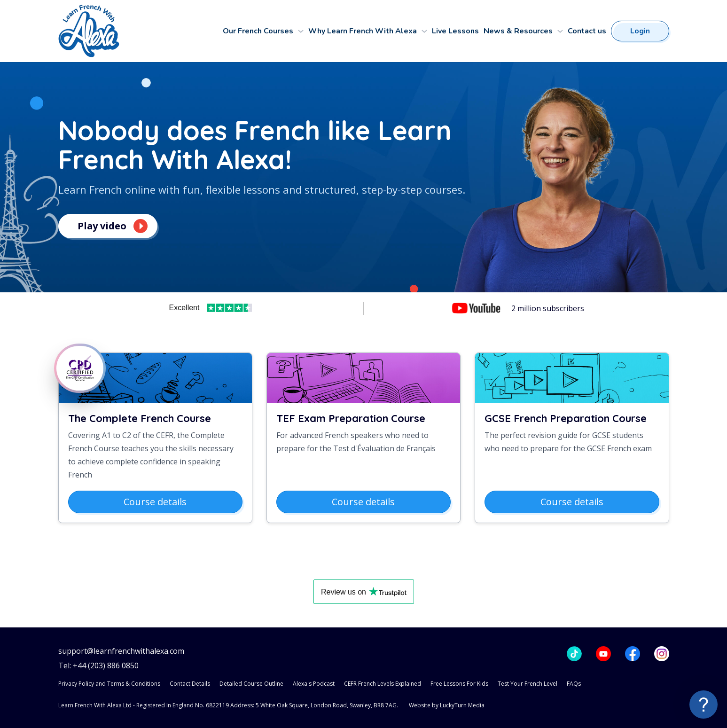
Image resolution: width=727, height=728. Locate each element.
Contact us (587, 31)
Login (640, 31)
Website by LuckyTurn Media (447, 705)
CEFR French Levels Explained (383, 684)
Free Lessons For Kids (459, 684)
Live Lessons (455, 31)
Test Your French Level (528, 684)
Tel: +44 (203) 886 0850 (98, 666)
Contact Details (190, 684)
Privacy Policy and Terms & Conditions (109, 684)
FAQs (574, 684)
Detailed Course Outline (251, 684)
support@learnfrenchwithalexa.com (121, 651)
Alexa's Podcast (314, 684)
